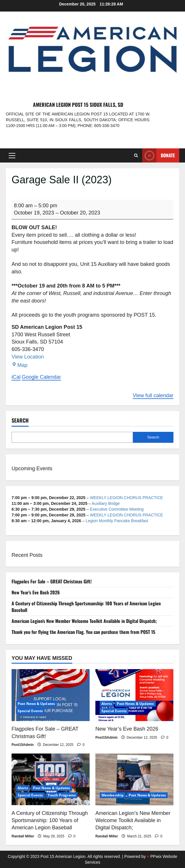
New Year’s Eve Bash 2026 (36, 592)
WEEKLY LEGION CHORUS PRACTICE (126, 498)
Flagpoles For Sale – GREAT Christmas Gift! (52, 581)
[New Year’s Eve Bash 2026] (134, 695)
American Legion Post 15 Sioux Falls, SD (78, 104)
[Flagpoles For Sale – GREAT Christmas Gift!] (51, 695)
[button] (12, 156)
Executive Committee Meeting (117, 509)
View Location (28, 357)
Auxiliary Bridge (106, 503)
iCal (16, 377)
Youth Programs (62, 795)
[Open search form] (136, 155)
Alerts (107, 704)
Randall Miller (23, 836)
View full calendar (153, 395)
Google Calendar (41, 377)
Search (20, 420)
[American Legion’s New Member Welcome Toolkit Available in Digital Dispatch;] (134, 779)
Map (20, 365)
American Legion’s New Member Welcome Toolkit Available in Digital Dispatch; (84, 621)
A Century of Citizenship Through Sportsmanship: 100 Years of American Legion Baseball (86, 607)
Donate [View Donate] (159, 155)
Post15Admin (23, 745)
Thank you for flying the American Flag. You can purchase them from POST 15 (83, 632)
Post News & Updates (36, 704)
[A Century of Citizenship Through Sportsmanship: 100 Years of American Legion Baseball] (51, 779)
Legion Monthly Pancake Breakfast (117, 521)
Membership (113, 795)
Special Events (30, 711)
